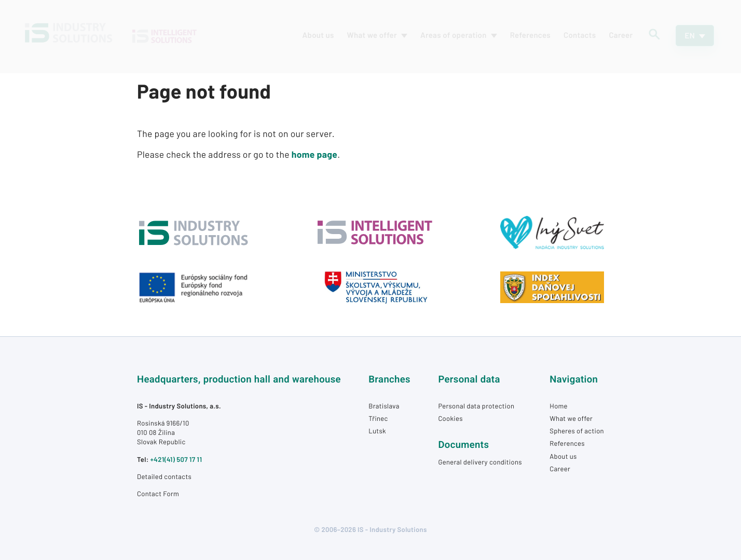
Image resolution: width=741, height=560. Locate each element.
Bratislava (384, 406)
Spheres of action (577, 431)
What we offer (571, 418)
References (567, 443)
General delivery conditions (480, 462)
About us (563, 456)
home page (315, 154)
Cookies (450, 418)
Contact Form (158, 494)
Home (559, 406)
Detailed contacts (164, 476)
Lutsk (377, 431)
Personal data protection (476, 406)
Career (560, 469)
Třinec (378, 418)
